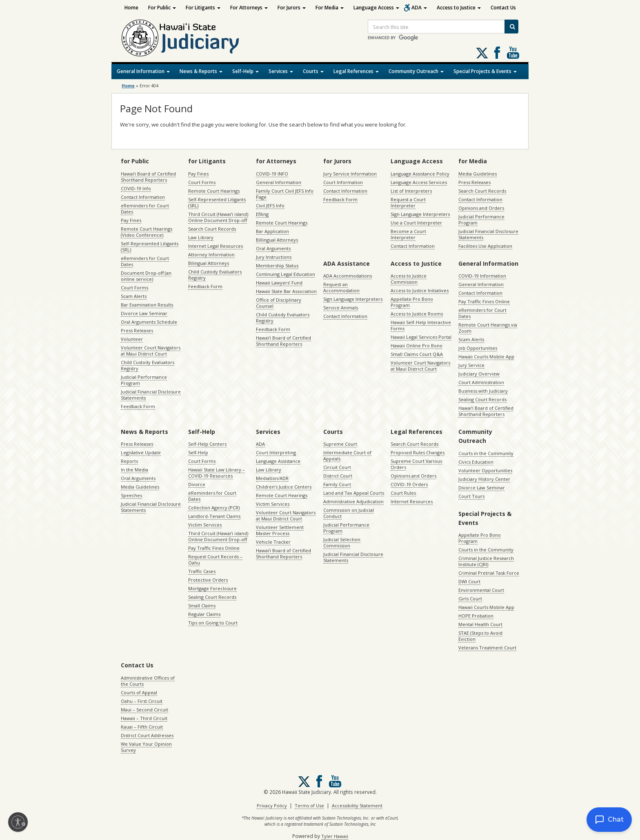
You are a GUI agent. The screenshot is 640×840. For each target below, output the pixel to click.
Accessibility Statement (357, 806)
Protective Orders (208, 580)
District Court (338, 476)
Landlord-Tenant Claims (214, 516)
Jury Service (471, 365)
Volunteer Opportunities (485, 470)
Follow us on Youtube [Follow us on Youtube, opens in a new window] (513, 53)
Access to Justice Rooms (417, 314)
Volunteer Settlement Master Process (280, 530)
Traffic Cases (202, 571)
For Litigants (203, 8)
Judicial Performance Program (144, 380)
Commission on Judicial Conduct (349, 513)
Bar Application (272, 231)
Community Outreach (416, 71)
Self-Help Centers (207, 444)
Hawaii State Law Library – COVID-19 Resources (217, 473)
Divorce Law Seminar (144, 313)
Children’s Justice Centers (284, 487)
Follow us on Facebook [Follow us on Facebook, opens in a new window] (497, 53)
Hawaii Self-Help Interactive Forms (421, 325)
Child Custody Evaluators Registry (148, 365)
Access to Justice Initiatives (420, 290)
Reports (129, 461)
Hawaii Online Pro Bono (417, 346)
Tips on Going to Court (213, 623)
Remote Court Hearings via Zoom (488, 328)
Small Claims (202, 606)
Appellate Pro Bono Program (412, 302)
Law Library (201, 237)
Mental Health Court (480, 624)
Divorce (197, 484)
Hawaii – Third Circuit (144, 718)
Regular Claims (204, 614)
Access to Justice (459, 8)
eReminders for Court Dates (145, 209)
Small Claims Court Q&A (417, 354)
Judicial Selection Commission (342, 542)
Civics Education (476, 462)
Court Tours (471, 496)
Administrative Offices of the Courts (148, 681)
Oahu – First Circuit (142, 701)
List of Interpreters (411, 191)
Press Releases (137, 330)
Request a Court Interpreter (408, 202)
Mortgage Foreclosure (212, 588)
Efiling (262, 214)
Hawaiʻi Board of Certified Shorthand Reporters (148, 177)
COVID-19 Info (136, 188)
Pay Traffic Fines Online (484, 301)
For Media (330, 8)
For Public (162, 8)
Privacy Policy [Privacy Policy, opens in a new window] (272, 806)
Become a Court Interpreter (408, 234)
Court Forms (134, 288)
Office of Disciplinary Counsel (279, 303)
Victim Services (205, 525)
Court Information (343, 182)
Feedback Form (138, 406)
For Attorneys (249, 8)
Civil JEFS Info (270, 206)
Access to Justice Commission (409, 279)
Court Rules (403, 493)
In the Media (134, 470)
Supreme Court (340, 444)
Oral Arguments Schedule (149, 322)
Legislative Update (141, 452)
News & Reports (201, 71)
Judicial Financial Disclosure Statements (151, 395)
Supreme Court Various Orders (416, 464)
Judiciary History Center (484, 479)
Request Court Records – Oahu (215, 560)
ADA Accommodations (348, 276)
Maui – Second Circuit (144, 710)
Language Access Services (419, 182)
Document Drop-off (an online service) (146, 276)
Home (131, 8)
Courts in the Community (486, 453)
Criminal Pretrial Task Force (489, 573)
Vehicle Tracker (273, 542)
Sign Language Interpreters (420, 214)
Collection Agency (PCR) (214, 508)
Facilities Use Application (485, 246)
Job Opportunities (478, 348)
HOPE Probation (476, 616)
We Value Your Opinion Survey (146, 747)
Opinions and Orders (481, 208)
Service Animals (341, 308)
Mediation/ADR (272, 478)
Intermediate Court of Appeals (347, 456)
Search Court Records (212, 229)
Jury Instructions (274, 257)
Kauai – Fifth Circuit (142, 727)
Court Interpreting (276, 452)
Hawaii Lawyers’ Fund (279, 283)
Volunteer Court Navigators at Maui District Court (151, 351)
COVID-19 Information (482, 276)
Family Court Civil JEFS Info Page (285, 194)
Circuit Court (337, 467)
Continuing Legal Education (286, 274)
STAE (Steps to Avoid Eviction (480, 636)
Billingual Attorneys (277, 240)
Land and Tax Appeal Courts (354, 493)
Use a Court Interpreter (416, 223)
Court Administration (481, 382)
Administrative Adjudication (353, 501)
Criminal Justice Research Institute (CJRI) (486, 561)
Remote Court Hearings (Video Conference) (147, 232)
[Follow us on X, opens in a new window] (482, 53)
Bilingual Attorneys (209, 263)
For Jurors (292, 8)
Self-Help (246, 71)
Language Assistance (278, 461)
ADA (419, 8)
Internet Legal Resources (216, 246)
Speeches (131, 495)
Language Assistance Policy (420, 174)
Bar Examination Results (147, 305)
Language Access (376, 8)
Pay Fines (131, 220)
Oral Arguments (273, 248)
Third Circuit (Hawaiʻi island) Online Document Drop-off (218, 217)
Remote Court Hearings (214, 191)
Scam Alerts (134, 296)
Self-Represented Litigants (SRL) (150, 247)
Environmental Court (481, 590)
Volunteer (132, 339)
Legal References (356, 71)
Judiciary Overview (479, 374)
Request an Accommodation (341, 287)
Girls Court (470, 599)
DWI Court (469, 581)
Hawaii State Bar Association (286, 291)
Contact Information (143, 197)
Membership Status (277, 266)
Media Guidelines (478, 174)
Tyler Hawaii (335, 836)
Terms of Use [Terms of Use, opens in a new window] (309, 806)
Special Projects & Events (485, 71)
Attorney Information (211, 254)
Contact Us (503, 8)
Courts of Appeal (139, 692)
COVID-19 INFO (272, 174)
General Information (143, 71)
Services (281, 71)
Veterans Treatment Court (487, 648)
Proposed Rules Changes (418, 452)
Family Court (337, 484)
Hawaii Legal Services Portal (421, 337)
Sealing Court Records (482, 399)
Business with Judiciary (483, 391)
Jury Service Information (350, 174)
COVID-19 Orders (409, 484)
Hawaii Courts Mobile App (486, 357)
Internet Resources (412, 501)
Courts (313, 71)
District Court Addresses (147, 735)
